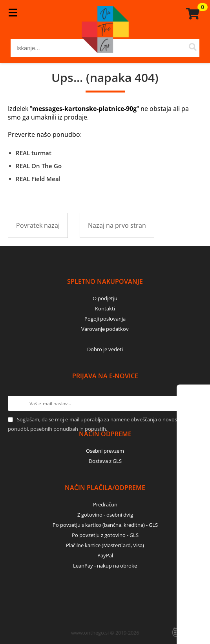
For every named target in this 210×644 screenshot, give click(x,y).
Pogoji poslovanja (105, 319)
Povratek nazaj (38, 225)
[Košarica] (192, 14)
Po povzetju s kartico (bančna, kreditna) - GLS (105, 525)
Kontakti (105, 308)
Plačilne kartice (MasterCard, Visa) (105, 545)
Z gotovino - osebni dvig (105, 515)
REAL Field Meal (38, 179)
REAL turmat (34, 153)
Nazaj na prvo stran (117, 225)
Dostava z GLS (105, 461)
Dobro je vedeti (105, 349)
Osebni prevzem (105, 451)
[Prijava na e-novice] (195, 403)
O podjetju (105, 298)
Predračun (105, 504)
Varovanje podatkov (105, 329)
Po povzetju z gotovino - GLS (105, 535)
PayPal (105, 555)
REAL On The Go (39, 166)
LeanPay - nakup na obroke (105, 566)
